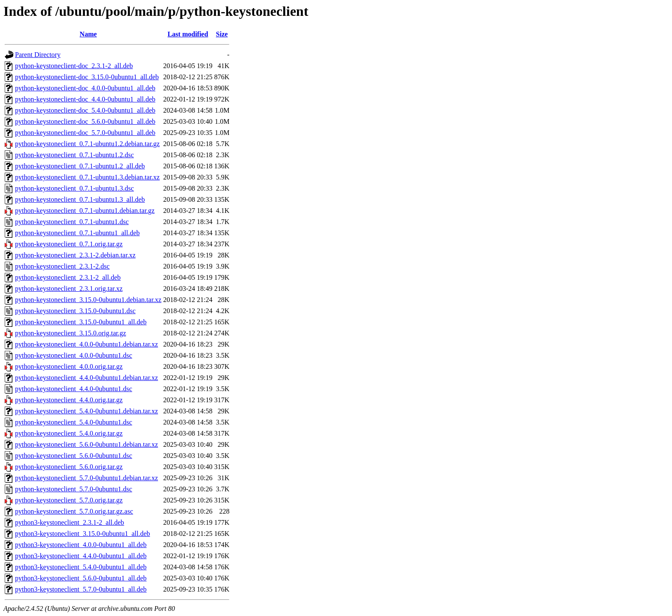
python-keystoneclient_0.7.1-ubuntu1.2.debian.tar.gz (87, 144)
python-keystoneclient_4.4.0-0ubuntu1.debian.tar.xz (87, 378)
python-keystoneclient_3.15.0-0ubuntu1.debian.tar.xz (88, 300)
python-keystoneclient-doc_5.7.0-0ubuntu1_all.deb (85, 133)
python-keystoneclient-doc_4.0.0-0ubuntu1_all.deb (85, 88)
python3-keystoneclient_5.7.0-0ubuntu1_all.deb (81, 589)
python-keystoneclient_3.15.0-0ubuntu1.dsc (75, 311)
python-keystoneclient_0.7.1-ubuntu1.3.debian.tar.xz (87, 177)
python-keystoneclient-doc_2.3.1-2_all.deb (74, 66)
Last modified (188, 34)
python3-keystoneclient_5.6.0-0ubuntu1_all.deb (81, 578)
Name (88, 34)
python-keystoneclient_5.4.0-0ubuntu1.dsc (73, 422)
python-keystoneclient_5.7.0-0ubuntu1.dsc (73, 489)
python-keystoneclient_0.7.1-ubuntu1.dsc (72, 222)
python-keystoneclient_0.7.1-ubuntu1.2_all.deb (80, 166)
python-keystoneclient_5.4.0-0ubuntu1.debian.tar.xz (87, 411)
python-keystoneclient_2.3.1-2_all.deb (68, 277)
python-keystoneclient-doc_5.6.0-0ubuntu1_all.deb (85, 121)
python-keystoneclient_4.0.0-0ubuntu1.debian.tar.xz (87, 344)
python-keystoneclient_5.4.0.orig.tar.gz (69, 433)
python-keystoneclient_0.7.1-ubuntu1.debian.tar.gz (85, 211)
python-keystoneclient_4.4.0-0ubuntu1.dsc (73, 389)
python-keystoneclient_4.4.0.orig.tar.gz (69, 400)
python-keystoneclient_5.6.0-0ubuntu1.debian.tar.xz (87, 444)
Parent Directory (38, 55)
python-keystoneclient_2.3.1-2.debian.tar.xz (75, 255)
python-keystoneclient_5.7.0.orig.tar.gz (69, 500)
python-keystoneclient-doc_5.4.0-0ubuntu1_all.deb (85, 110)
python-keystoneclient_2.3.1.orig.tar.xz (69, 289)
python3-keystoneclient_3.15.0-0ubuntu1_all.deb (82, 534)
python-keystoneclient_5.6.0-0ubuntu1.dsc (73, 456)
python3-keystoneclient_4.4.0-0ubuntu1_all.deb (81, 556)
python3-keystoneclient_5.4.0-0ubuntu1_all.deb (81, 567)
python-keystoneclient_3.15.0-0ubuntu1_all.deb (81, 322)
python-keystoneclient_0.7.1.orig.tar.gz (69, 244)
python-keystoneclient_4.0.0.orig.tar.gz (69, 366)
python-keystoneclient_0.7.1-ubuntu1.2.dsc (74, 155)
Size (222, 34)
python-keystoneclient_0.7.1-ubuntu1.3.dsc (74, 188)
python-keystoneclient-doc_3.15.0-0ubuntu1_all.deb (87, 77)
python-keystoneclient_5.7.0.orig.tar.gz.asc (74, 511)
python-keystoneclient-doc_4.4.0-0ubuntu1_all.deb (85, 99)
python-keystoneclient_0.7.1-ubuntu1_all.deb (77, 233)
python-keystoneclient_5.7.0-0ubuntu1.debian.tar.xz (87, 478)
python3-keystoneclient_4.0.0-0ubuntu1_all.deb (81, 545)
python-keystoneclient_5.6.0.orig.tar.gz (69, 467)
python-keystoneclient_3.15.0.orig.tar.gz (70, 333)
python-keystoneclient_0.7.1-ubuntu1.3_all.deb (80, 199)
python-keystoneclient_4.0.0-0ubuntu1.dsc (73, 355)
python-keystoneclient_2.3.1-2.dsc (62, 266)
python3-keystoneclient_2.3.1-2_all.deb (70, 522)
